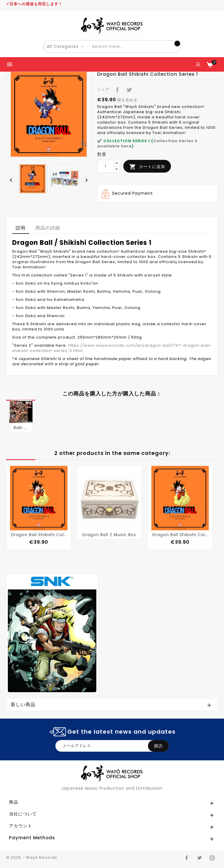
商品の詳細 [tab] (48, 228)
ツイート (128, 89)
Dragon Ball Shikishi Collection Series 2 (39, 535)
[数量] (105, 166)
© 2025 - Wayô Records (32, 857)
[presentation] (10, 179)
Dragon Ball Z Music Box (109, 535)
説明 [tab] (21, 228)
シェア (116, 89)
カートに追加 (147, 167)
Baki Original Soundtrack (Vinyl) (21, 428)
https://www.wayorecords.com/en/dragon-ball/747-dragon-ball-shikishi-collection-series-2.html (112, 348)
